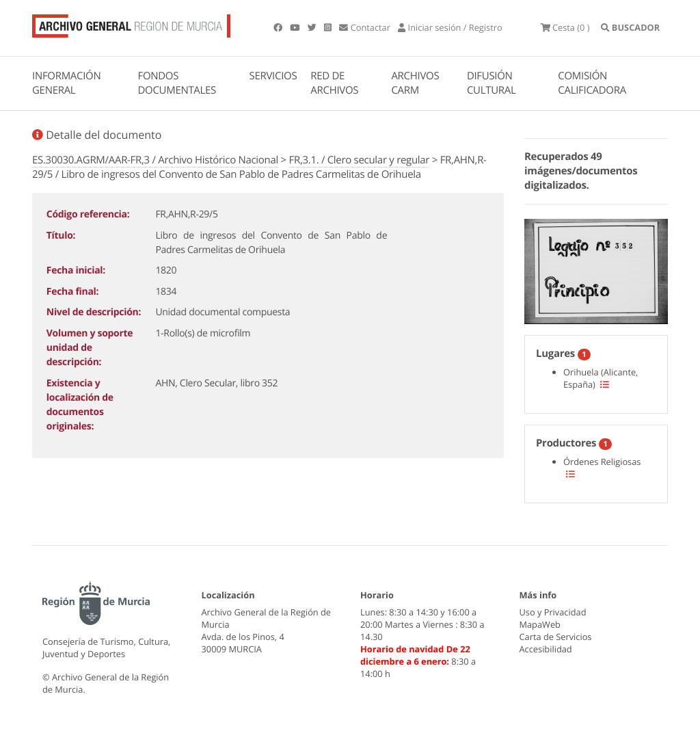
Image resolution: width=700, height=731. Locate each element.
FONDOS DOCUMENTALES (177, 83)
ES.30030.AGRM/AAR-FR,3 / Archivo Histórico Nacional (155, 160)
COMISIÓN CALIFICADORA (592, 83)
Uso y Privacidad (553, 612)
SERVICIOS (273, 76)
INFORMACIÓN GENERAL (66, 83)
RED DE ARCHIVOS (334, 83)
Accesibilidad (546, 649)
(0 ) (565, 27)
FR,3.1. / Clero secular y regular (360, 160)
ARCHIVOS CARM (415, 83)
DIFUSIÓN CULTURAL (492, 83)
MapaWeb (540, 624)
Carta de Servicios (556, 637)
